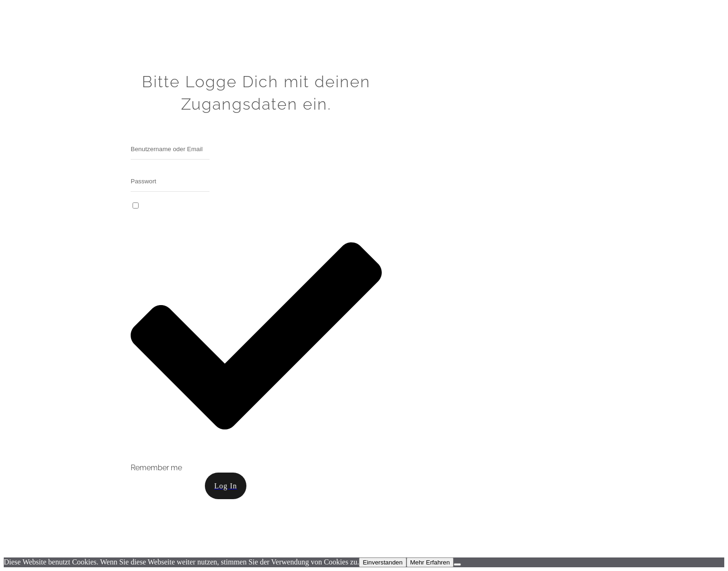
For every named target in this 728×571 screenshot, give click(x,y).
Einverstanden (382, 562)
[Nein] (457, 564)
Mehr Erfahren (430, 562)
